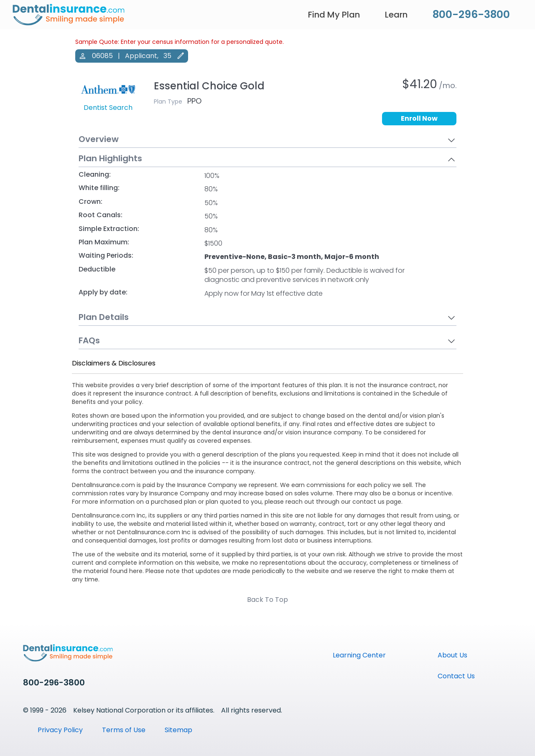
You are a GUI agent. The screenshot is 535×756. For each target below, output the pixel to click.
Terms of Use (124, 730)
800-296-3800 (471, 14)
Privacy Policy (60, 730)
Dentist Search (108, 108)
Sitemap (178, 730)
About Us (452, 655)
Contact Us (456, 676)
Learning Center (359, 655)
